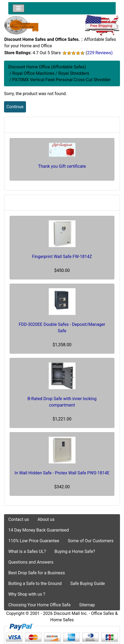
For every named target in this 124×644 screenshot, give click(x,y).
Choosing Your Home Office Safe (39, 605)
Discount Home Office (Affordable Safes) (47, 67)
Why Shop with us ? (27, 594)
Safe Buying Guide (87, 583)
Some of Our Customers (91, 541)
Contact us (19, 519)
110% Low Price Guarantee (34, 541)
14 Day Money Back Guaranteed (39, 530)
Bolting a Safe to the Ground (35, 583)
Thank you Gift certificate (62, 166)
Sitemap (87, 605)
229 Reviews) (100, 53)
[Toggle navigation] (18, 8)
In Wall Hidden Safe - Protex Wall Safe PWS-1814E (62, 473)
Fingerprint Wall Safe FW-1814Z (62, 257)
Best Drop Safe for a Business (37, 573)
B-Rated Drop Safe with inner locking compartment (62, 402)
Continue (15, 107)
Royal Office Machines (33, 73)
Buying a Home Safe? (75, 551)
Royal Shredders (74, 73)
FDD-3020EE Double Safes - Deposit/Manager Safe (62, 328)
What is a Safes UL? (27, 551)
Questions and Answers (31, 562)
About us (46, 519)
